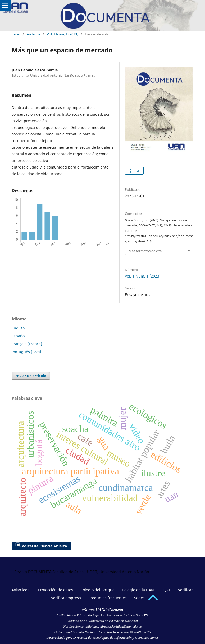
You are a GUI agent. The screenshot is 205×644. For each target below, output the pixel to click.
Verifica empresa (66, 598)
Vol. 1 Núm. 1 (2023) (63, 34)
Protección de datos (56, 590)
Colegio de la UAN (138, 590)
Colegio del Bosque (97, 590)
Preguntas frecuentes (108, 598)
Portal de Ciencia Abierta (41, 545)
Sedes (139, 598)
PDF (136, 171)
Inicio (16, 34)
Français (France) (27, 344)
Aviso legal (21, 590)
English (18, 328)
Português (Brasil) (28, 352)
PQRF (166, 590)
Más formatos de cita (145, 251)
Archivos (33, 34)
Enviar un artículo (31, 376)
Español (19, 336)
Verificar (185, 590)
